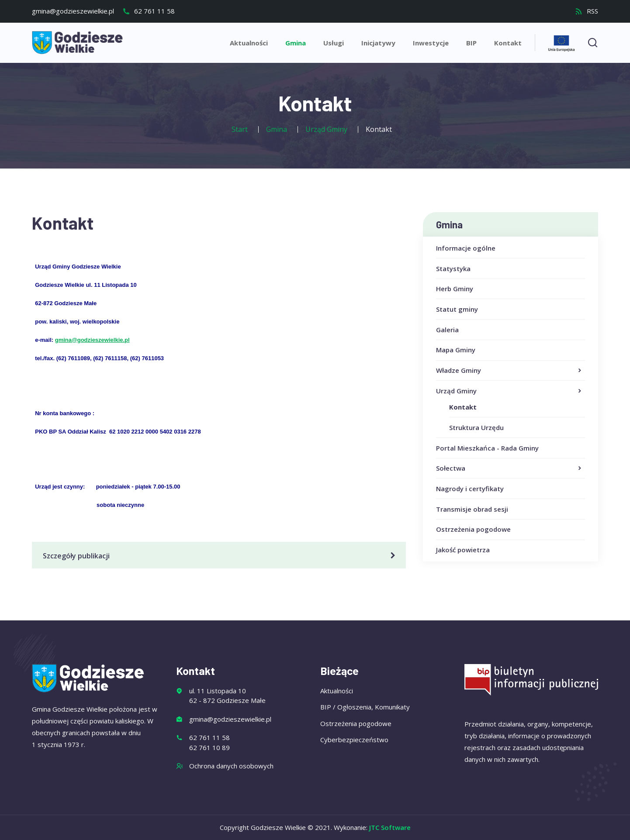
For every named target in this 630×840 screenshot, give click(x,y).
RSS (587, 11)
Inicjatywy (378, 43)
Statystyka (453, 269)
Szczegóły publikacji (220, 556)
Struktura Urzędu (476, 427)
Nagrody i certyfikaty (470, 489)
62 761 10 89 (209, 747)
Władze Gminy (509, 371)
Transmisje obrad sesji (472, 509)
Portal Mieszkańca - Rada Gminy (487, 448)
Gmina (296, 43)
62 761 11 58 (149, 11)
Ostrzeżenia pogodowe (473, 529)
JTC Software (390, 827)
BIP (471, 43)
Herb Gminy (455, 289)
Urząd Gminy (509, 391)
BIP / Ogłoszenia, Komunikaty (365, 707)
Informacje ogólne (466, 248)
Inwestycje (431, 43)
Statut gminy (457, 309)
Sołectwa (509, 468)
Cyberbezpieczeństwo (354, 740)
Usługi (334, 43)
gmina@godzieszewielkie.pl (73, 11)
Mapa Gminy (456, 350)
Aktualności (249, 43)
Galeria (447, 330)
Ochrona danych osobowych (231, 766)
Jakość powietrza (463, 550)
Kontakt (508, 43)
